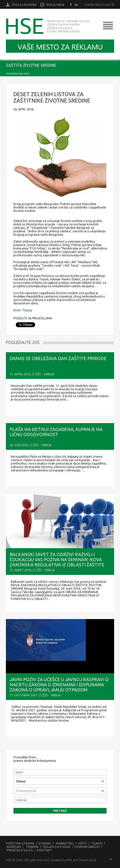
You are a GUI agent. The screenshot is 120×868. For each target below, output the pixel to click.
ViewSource (88, 860)
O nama (45, 843)
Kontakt (45, 850)
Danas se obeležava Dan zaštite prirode (58, 358)
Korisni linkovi (87, 847)
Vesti (82, 843)
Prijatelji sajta (20, 850)
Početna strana (20, 843)
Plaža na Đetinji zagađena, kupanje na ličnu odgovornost (56, 432)
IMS (69, 860)
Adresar (14, 847)
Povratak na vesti (18, 74)
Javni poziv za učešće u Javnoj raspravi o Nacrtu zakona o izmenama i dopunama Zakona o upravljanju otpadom (59, 685)
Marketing (65, 843)
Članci (97, 843)
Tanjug (27, 310)
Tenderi (32, 847)
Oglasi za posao (57, 847)
